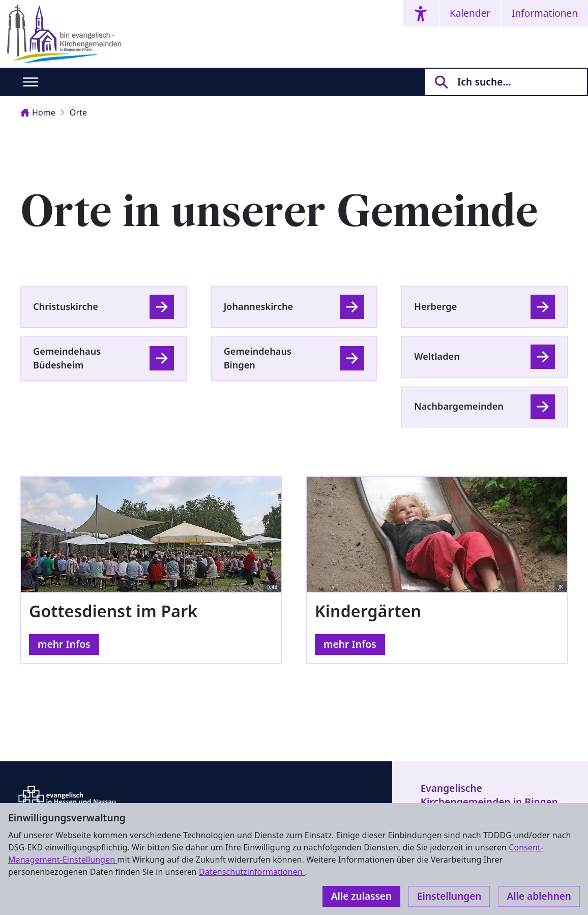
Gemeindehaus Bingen (258, 358)
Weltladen (437, 356)
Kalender (470, 13)
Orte (78, 112)
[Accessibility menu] (421, 13)
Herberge (435, 306)
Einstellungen (449, 896)
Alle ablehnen (539, 896)
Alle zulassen (361, 896)
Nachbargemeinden (459, 406)
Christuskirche (66, 306)
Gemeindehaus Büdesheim (67, 358)
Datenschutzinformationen (252, 872)
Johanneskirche (259, 306)
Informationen (545, 13)
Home (38, 112)
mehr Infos (64, 644)
